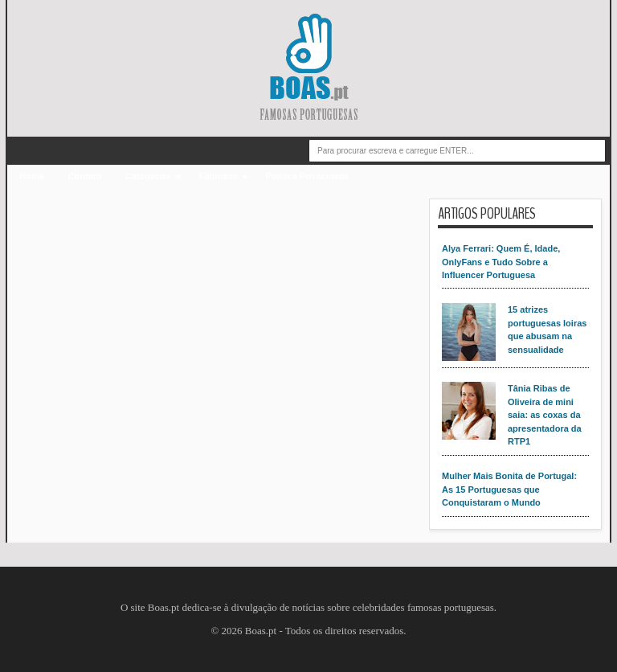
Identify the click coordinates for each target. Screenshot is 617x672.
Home (32, 176)
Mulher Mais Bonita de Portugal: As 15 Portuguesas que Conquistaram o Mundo (509, 489)
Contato (85, 176)
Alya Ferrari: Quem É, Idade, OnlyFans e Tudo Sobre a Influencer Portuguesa (501, 262)
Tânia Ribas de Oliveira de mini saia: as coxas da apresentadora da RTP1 (545, 415)
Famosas (219, 176)
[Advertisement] (222, 311)
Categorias (148, 176)
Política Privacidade (308, 176)
